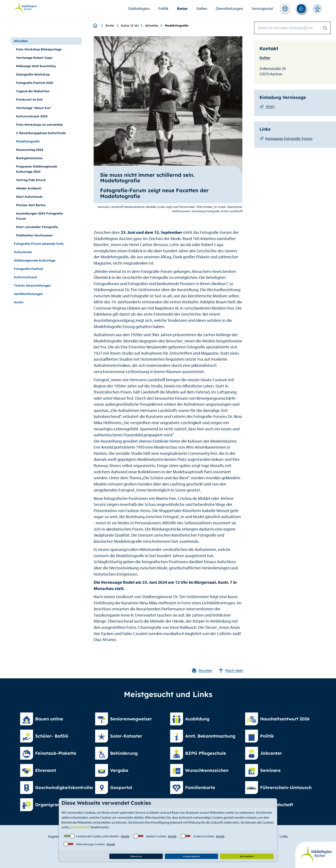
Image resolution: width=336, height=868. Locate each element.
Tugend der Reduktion (33, 91)
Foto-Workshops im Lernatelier (40, 125)
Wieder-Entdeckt (29, 188)
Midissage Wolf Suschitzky (36, 66)
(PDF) (270, 107)
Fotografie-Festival (28, 269)
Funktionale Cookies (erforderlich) (98, 836)
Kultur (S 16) (130, 26)
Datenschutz (80, 827)
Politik (163, 8)
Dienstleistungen (229, 8)
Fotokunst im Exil (29, 100)
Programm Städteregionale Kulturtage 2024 (37, 169)
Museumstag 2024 (30, 150)
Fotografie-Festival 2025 (35, 83)
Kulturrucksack (26, 277)
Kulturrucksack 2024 (32, 116)
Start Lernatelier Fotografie (37, 227)
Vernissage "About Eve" (34, 108)
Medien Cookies (156, 836)
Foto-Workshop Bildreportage (39, 49)
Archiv (19, 302)
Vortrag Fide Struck (31, 180)
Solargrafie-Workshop (33, 74)
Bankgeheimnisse (29, 158)
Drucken (202, 671)
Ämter (182, 8)
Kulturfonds (23, 252)
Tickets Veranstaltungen (32, 286)
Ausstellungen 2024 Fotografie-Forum (40, 216)
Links (284, 836)
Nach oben (231, 671)
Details (125, 836)
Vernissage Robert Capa (34, 58)
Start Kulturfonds (29, 197)
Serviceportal (262, 8)
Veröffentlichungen (28, 294)
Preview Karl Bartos (31, 205)
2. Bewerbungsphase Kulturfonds (41, 133)
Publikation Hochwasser (34, 235)
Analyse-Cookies (204, 836)
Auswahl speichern (191, 856)
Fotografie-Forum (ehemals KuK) (39, 244)
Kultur (265, 58)
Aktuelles (152, 26)
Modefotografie (28, 141)
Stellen (202, 8)
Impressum (57, 836)
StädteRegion (139, 8)
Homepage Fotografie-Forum (289, 138)
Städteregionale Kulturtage (35, 260)
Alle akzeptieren (247, 856)
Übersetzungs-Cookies (90, 844)
